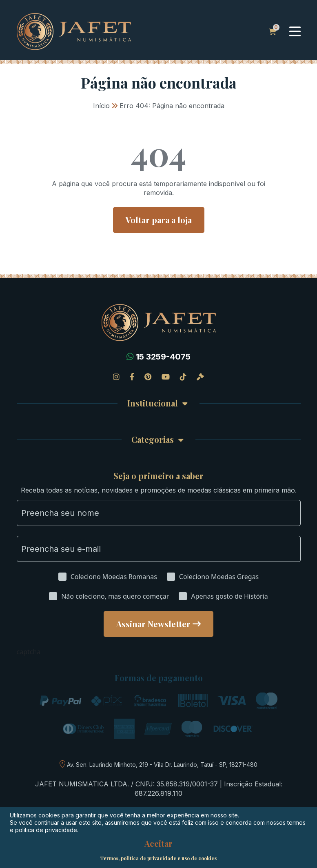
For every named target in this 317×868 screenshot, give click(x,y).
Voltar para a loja (159, 220)
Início (101, 106)
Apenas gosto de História (229, 596)
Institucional (153, 403)
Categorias (153, 440)
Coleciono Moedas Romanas (114, 577)
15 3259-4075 (163, 357)
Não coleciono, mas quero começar (115, 596)
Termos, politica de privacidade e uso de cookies (158, 858)
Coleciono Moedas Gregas (219, 577)
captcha (29, 652)
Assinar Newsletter (153, 624)
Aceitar (158, 844)
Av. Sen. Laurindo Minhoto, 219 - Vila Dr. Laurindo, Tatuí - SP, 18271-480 (162, 765)
